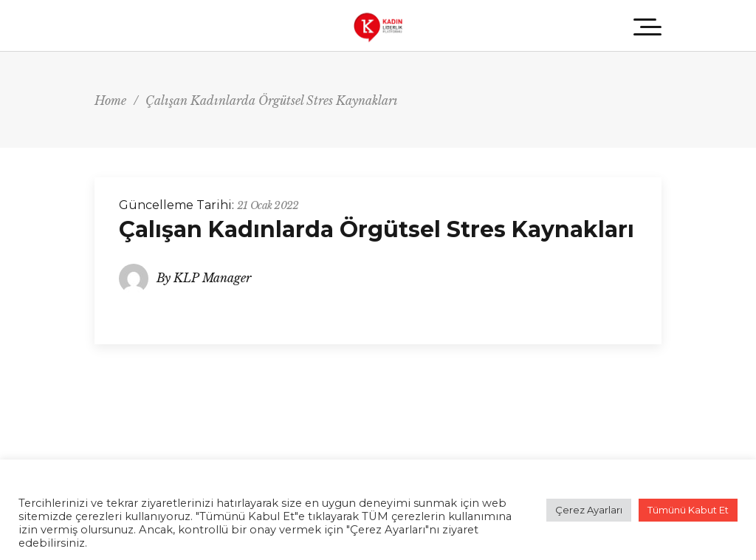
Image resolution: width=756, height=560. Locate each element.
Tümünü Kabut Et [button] (688, 510)
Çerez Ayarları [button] (589, 510)
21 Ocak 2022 (268, 205)
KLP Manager (212, 278)
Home (110, 100)
